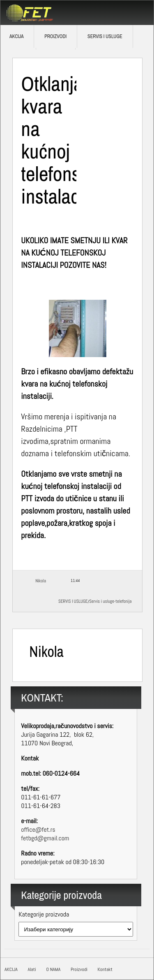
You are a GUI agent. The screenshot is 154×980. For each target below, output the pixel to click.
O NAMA (53, 969)
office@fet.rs (38, 829)
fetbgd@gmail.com (45, 838)
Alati (32, 969)
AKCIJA (11, 969)
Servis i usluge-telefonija (110, 601)
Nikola (41, 581)
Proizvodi (55, 36)
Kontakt (105, 969)
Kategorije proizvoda (44, 914)
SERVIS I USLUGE (105, 36)
